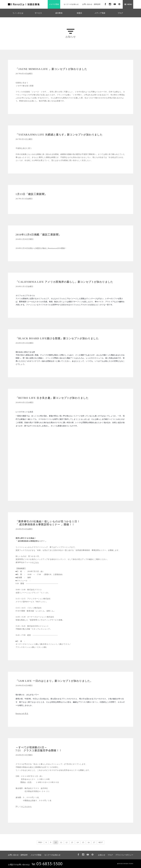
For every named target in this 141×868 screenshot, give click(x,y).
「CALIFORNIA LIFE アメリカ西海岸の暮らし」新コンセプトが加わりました (64, 282)
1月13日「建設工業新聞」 (31, 194)
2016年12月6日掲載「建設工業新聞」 (38, 235)
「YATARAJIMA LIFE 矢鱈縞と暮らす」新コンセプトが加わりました (59, 135)
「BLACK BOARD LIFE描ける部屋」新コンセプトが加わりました (57, 338)
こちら (36, 562)
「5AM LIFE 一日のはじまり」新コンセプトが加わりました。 (54, 681)
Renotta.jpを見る (22, 714)
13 (72, 842)
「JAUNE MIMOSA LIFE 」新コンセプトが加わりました (51, 69)
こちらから (27, 807)
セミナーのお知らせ (71, 4)
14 (78, 842)
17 (94, 842)
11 (61, 842)
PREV (40, 842)
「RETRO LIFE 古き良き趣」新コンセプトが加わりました (52, 398)
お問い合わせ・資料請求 (91, 4)
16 (89, 842)
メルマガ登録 (54, 4)
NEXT (101, 842)
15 (83, 842)
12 (67, 842)
